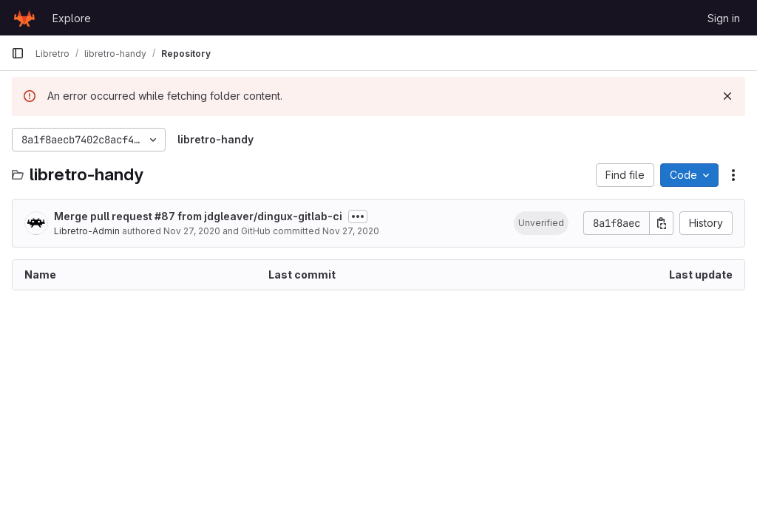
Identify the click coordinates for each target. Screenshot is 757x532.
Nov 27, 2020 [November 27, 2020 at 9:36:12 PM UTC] (192, 231)
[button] (541, 223)
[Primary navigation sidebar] (18, 53)
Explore (72, 18)
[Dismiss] (727, 96)
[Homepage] (24, 18)
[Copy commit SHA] (662, 223)
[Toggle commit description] (358, 216)
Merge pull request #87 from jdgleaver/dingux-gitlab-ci (198, 216)
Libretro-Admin (87, 231)
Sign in (724, 18)
